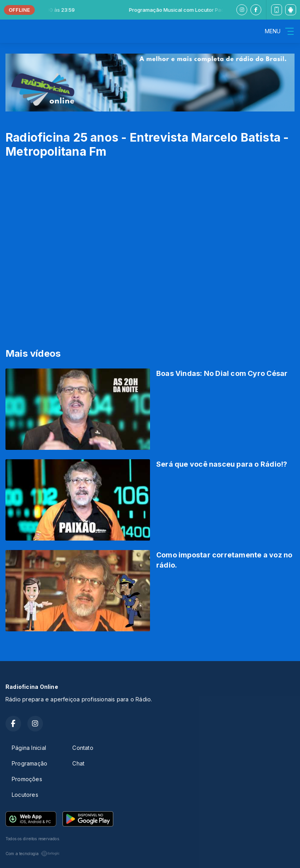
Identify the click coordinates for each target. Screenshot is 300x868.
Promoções (27, 779)
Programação (29, 763)
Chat (78, 763)
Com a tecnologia (33, 854)
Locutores (25, 795)
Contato (83, 748)
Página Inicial (29, 748)
